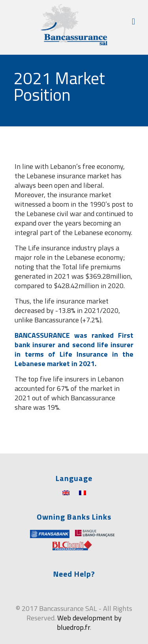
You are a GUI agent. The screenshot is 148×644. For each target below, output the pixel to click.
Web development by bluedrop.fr (89, 623)
